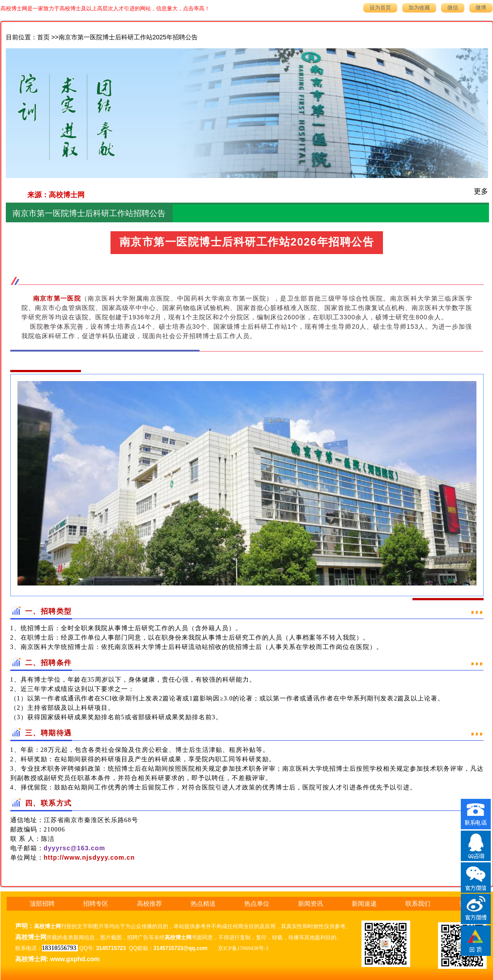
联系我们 (418, 904)
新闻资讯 (310, 904)
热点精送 (203, 904)
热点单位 (257, 904)
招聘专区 (96, 904)
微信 (453, 8)
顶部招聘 (42, 904)
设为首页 (380, 8)
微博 (481, 8)
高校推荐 (149, 904)
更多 (481, 191)
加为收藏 (419, 8)
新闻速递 (364, 904)
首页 (43, 37)
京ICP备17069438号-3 (243, 948)
